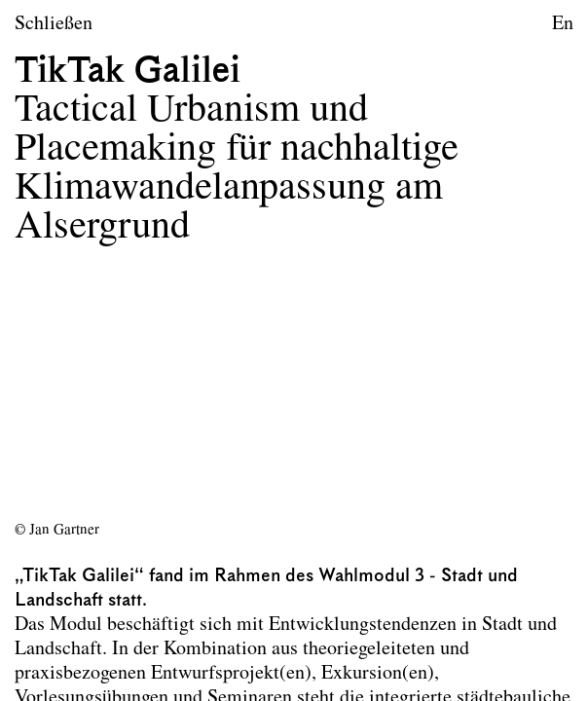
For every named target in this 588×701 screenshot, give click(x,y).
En (563, 24)
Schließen (54, 24)
